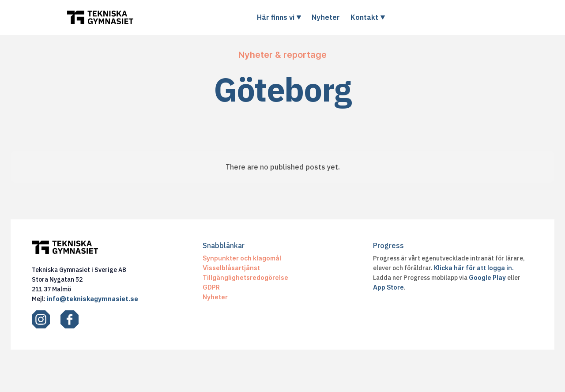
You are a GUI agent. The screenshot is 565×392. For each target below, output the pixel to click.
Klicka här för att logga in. (474, 268)
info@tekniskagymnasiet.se (92, 299)
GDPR (211, 287)
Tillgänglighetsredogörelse (245, 277)
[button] (279, 17)
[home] (100, 17)
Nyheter (326, 17)
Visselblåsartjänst (231, 268)
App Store (388, 287)
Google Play (487, 277)
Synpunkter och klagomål (242, 258)
